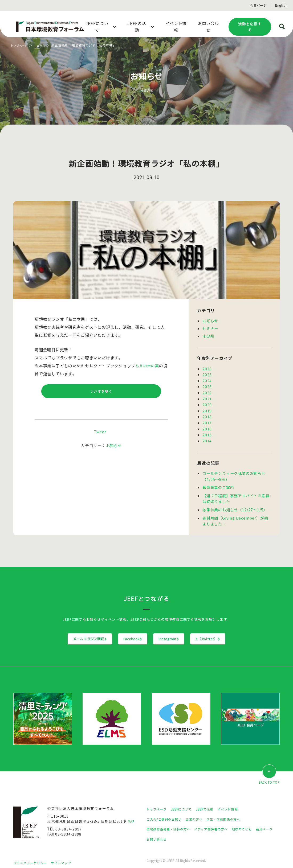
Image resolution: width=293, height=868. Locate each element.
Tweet (100, 434)
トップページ (21, 45)
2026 (207, 368)
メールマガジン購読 (57, 632)
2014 (207, 437)
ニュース (44, 45)
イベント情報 (239, 803)
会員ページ (258, 5)
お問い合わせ (182, 833)
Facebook (122, 632)
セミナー (210, 328)
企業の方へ (201, 813)
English (281, 5)
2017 (207, 419)
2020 (207, 402)
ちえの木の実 (148, 366)
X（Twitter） (241, 632)
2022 (207, 390)
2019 (207, 408)
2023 (207, 385)
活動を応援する (250, 27)
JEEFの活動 (213, 803)
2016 (207, 425)
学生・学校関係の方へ (234, 813)
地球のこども (256, 823)
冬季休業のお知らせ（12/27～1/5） (235, 504)
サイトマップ (68, 857)
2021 (207, 396)
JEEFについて (186, 803)
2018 (207, 413)
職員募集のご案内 (218, 482)
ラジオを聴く (101, 392)
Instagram (180, 632)
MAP (132, 815)
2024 (207, 379)
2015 (207, 431)
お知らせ (114, 448)
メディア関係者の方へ (220, 823)
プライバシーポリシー (33, 857)
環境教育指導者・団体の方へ (172, 823)
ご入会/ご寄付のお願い (167, 813)
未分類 (208, 335)
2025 (207, 373)
